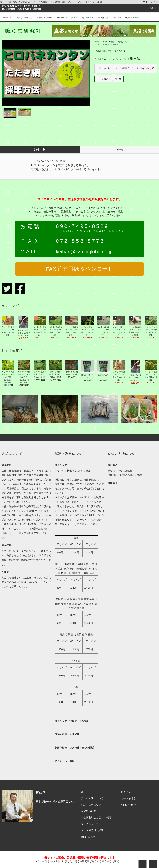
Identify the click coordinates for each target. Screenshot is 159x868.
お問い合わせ (128, 805)
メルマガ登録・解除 (92, 830)
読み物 (73, 18)
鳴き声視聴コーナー (43, 18)
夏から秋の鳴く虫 (111, 44)
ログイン (126, 792)
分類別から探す (86, 18)
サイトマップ (150, 2)
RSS (84, 837)
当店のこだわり (16, 18)
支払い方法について (92, 798)
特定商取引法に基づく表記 (96, 818)
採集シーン (124, 42)
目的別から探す (102, 18)
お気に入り (28, 18)
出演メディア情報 (131, 18)
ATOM (92, 837)
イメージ (119, 150)
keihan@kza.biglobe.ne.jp (84, 252)
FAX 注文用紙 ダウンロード (79, 269)
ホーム (6, 18)
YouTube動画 (61, 18)
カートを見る (128, 798)
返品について (89, 811)
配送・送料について (92, 805)
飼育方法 (116, 18)
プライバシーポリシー (93, 824)
